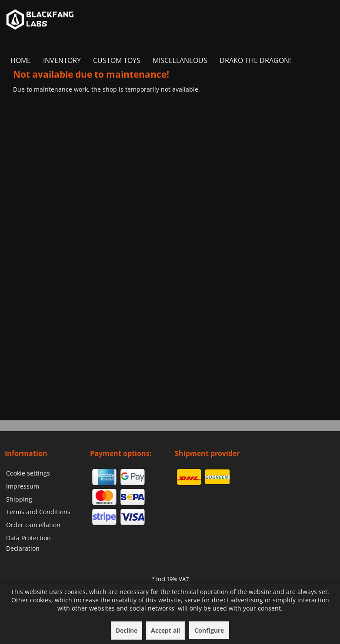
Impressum (23, 486)
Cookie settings (28, 473)
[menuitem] (21, 60)
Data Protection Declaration (28, 543)
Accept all (165, 630)
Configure (209, 630)
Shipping (19, 499)
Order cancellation (33, 525)
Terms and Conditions (38, 512)
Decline (127, 630)
